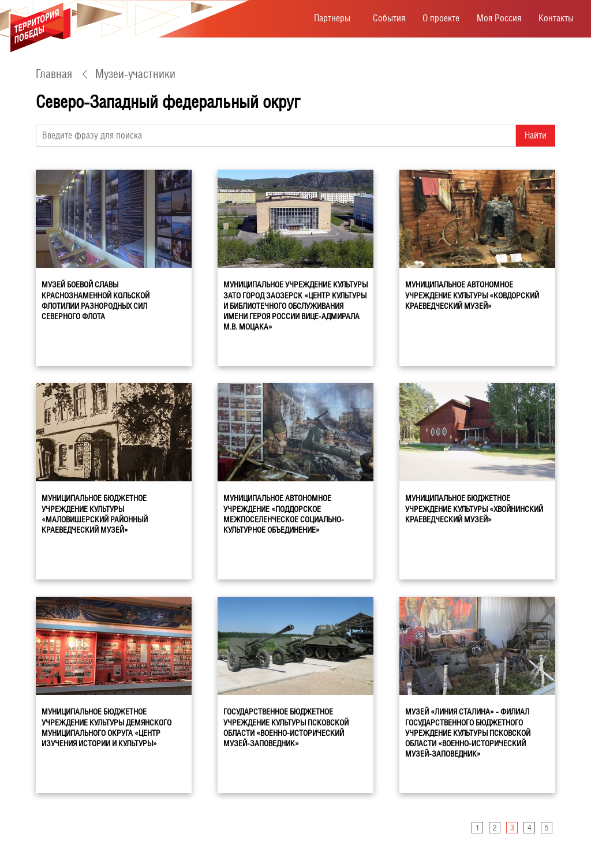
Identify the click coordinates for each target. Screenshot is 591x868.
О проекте (441, 18)
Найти (536, 135)
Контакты (556, 18)
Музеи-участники (135, 74)
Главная (54, 74)
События (389, 18)
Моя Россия (499, 18)
